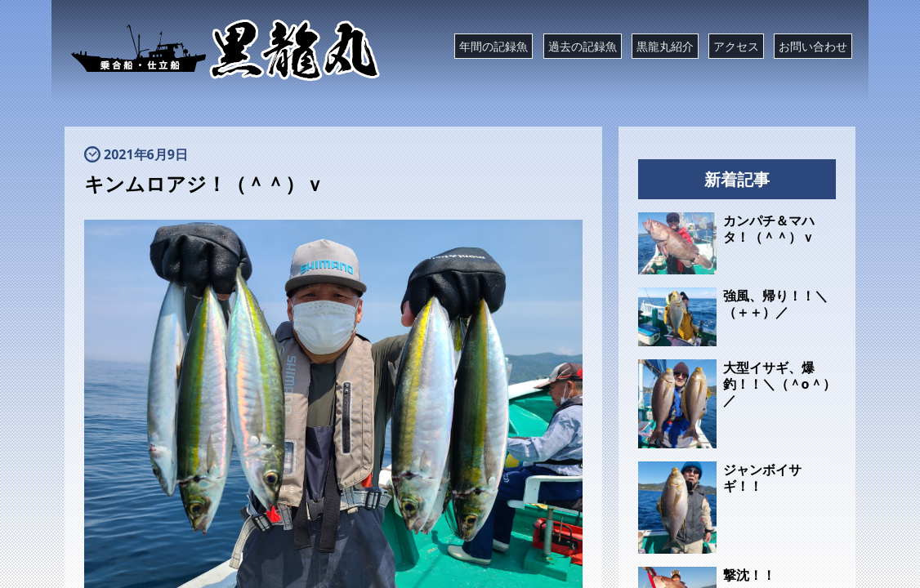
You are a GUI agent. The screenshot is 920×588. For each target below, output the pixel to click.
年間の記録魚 (493, 46)
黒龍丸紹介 (665, 46)
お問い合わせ (813, 46)
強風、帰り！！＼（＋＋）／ (775, 304)
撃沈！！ (749, 575)
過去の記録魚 (583, 46)
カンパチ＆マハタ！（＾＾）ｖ (769, 229)
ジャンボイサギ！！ (762, 478)
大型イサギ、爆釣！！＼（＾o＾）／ (779, 384)
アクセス (736, 46)
